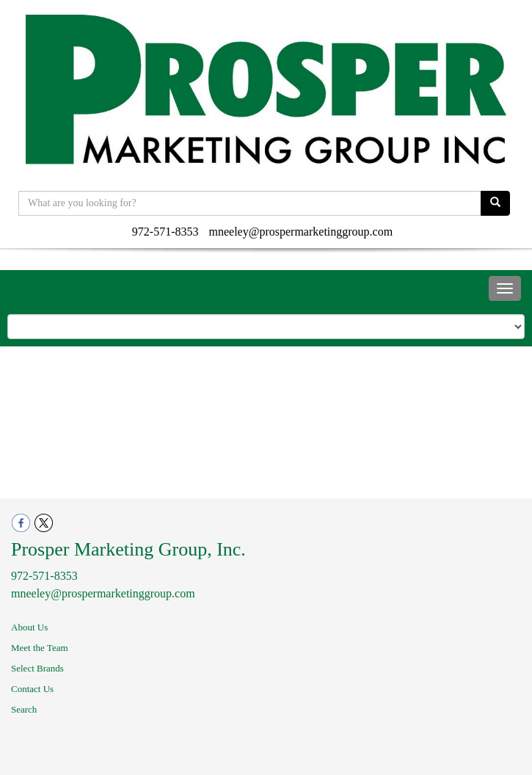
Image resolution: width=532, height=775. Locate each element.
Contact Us (32, 689)
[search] (495, 203)
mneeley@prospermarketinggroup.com (301, 232)
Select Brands (37, 668)
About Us (29, 627)
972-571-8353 (165, 232)
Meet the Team (40, 648)
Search (24, 709)
